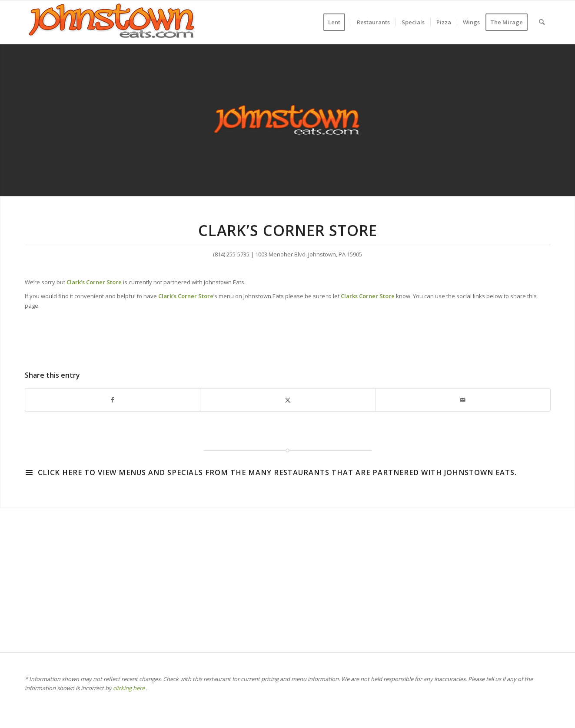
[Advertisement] (286, 578)
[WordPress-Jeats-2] (112, 22)
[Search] (542, 22)
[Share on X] (288, 400)
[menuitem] (337, 22)
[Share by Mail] (463, 400)
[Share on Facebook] (113, 400)
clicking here (129, 688)
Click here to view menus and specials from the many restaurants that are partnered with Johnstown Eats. (277, 472)
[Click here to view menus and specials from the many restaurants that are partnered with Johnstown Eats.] (29, 472)
